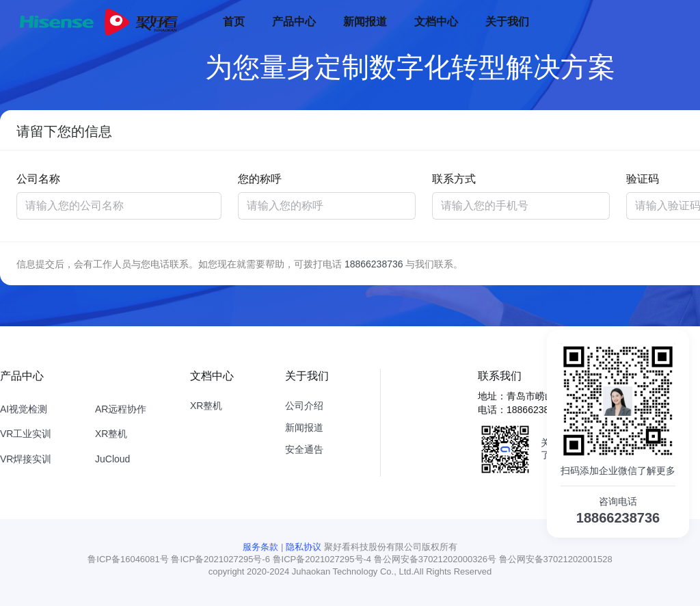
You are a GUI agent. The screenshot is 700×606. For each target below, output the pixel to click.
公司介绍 (304, 406)
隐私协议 (304, 547)
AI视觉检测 (24, 409)
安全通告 (304, 449)
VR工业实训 (26, 434)
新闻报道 (304, 427)
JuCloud (112, 459)
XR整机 (111, 434)
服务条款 (260, 547)
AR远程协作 (121, 409)
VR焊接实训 (26, 459)
